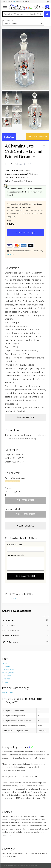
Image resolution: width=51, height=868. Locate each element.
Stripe (9, 254)
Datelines (6, 679)
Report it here (11, 598)
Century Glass (9, 625)
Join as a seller (8, 669)
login (48, 2)
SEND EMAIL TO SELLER (26, 576)
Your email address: (14, 545)
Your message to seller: (16, 555)
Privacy (5, 682)
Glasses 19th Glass (11, 635)
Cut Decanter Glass (11, 630)
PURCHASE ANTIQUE (26, 233)
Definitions (7, 676)
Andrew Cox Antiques (15, 478)
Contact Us (7, 663)
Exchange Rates (8, 672)
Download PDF (26, 417)
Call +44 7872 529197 (26, 514)
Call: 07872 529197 (26, 500)
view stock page (26, 526)
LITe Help (6, 666)
